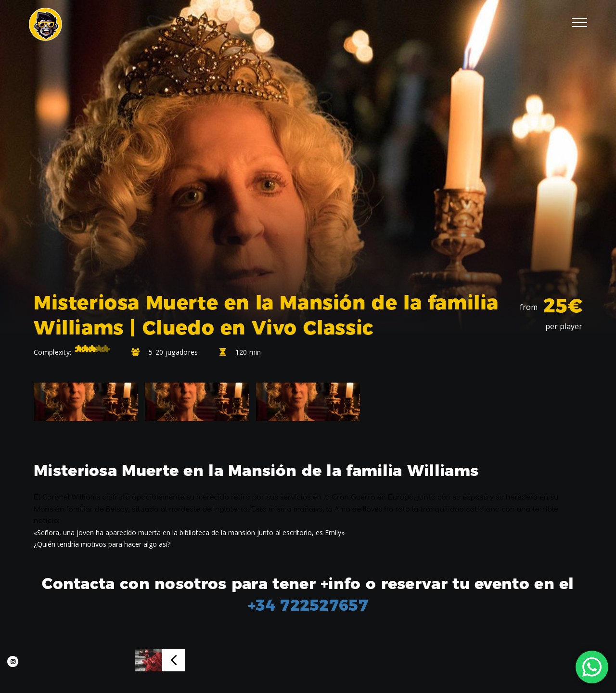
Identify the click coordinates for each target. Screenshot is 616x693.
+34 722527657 (308, 605)
